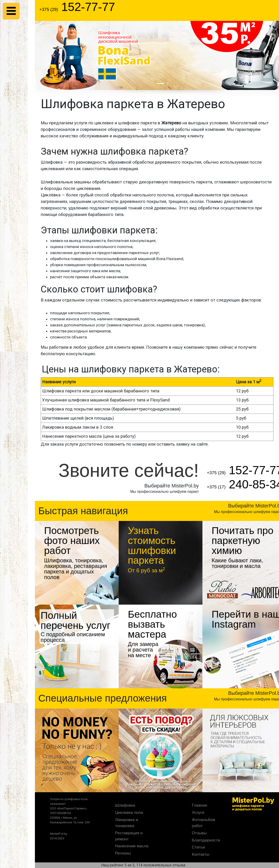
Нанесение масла (132, 846)
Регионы (123, 853)
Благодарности (206, 840)
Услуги (198, 812)
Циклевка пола (129, 812)
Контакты (201, 854)
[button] (54, 55)
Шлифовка (125, 805)
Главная (200, 805)
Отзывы (199, 833)
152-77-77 (77, 7)
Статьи (198, 847)
